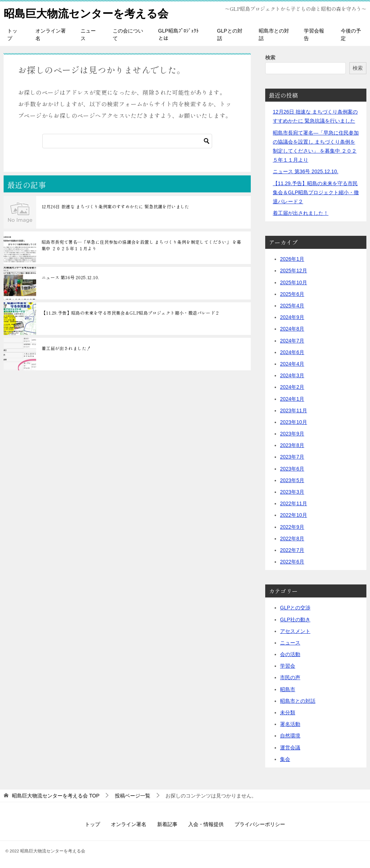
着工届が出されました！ (66, 348)
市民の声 (290, 677)
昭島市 (288, 689)
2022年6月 (292, 562)
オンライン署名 (51, 35)
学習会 (288, 666)
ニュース (88, 35)
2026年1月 (292, 259)
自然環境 (290, 736)
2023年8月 (292, 445)
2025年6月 (292, 294)
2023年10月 (294, 422)
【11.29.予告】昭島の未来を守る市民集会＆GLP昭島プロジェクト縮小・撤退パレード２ (131, 313)
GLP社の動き (295, 619)
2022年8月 (292, 539)
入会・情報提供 (206, 824)
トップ (12, 35)
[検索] (127, 141)
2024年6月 (292, 352)
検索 (270, 58)
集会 (285, 759)
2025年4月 (292, 306)
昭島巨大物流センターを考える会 (86, 12)
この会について (128, 35)
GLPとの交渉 (295, 608)
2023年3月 (292, 492)
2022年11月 (294, 503)
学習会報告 (314, 35)
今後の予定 (351, 35)
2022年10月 (294, 515)
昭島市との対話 (274, 35)
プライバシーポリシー (260, 824)
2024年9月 (292, 317)
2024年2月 (292, 387)
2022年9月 (292, 527)
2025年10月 (294, 282)
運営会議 (290, 747)
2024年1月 (292, 399)
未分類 (288, 712)
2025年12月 (294, 271)
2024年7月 (292, 340)
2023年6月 (292, 468)
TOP (56, 796)
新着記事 (167, 824)
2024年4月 (292, 364)
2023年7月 (292, 457)
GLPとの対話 (230, 35)
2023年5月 (292, 480)
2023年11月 (294, 410)
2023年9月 (292, 434)
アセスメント (295, 631)
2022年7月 (292, 550)
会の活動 (290, 654)
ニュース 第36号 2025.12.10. (70, 277)
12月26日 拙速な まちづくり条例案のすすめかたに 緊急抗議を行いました (115, 206)
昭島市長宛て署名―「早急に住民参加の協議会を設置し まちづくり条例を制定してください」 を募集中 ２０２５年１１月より (141, 245)
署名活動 (290, 724)
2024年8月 (292, 329)
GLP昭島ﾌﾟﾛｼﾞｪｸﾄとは (178, 35)
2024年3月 (292, 375)
